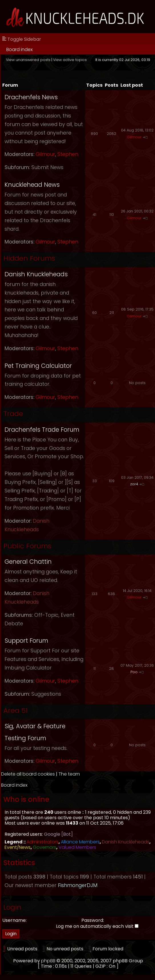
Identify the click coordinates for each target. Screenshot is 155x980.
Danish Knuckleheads (36, 274)
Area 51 (16, 710)
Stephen (68, 154)
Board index (19, 49)
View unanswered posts (28, 60)
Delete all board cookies (28, 774)
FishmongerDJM (78, 885)
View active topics (70, 60)
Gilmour (45, 154)
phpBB (48, 961)
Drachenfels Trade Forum (42, 430)
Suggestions (46, 694)
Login (12, 907)
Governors (45, 847)
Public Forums (27, 546)
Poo (134, 672)
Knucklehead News (32, 185)
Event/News (18, 847)
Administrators (43, 842)
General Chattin (28, 562)
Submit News (47, 167)
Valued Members (77, 847)
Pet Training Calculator (38, 366)
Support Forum (26, 641)
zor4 (134, 484)
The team (69, 774)
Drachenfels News (31, 97)
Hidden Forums (29, 258)
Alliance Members (80, 842)
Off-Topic (46, 615)
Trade (13, 414)
